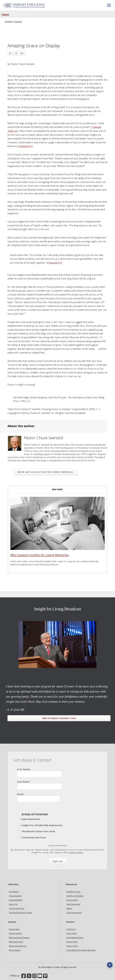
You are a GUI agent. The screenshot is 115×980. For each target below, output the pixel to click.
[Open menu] (109, 5)
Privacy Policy (72, 942)
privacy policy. (76, 852)
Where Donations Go (18, 946)
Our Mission (14, 892)
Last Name (40, 785)
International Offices (75, 938)
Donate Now (14, 929)
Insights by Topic (73, 892)
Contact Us (71, 929)
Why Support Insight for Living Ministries (40, 555)
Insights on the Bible (75, 896)
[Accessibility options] (110, 965)
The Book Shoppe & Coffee (20, 913)
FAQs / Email (72, 933)
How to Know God (17, 908)
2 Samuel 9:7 (54, 263)
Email (38, 797)
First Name (40, 773)
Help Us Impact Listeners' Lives (59, 718)
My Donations (15, 950)
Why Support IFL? (16, 942)
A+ (22, 53)
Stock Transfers (15, 933)
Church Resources (74, 913)
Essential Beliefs (16, 900)
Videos (69, 908)
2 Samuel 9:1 (25, 146)
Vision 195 (13, 904)
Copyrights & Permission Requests (81, 950)
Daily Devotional (73, 904)
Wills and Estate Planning (19, 938)
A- (10, 53)
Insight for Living (24, 5)
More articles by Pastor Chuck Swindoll (46, 472)
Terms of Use (72, 946)
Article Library (72, 900)
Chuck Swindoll (15, 896)
